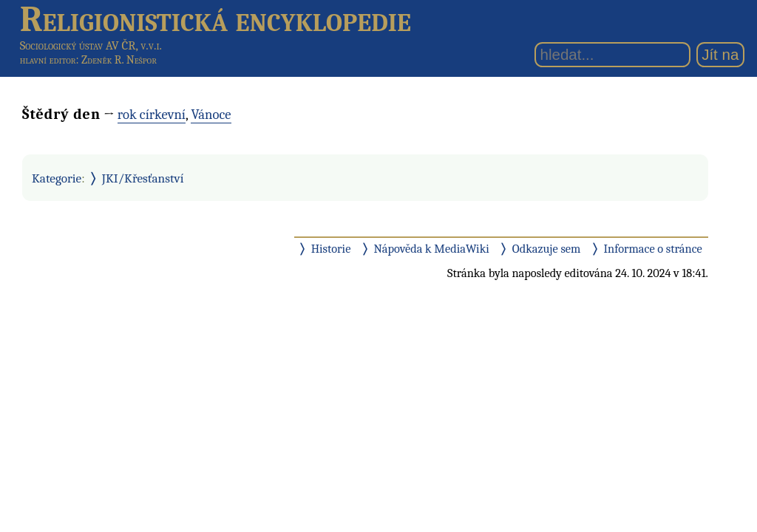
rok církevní (152, 115)
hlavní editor (48, 60)
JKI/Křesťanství (143, 178)
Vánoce (211, 115)
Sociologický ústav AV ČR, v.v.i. (91, 45)
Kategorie (57, 178)
